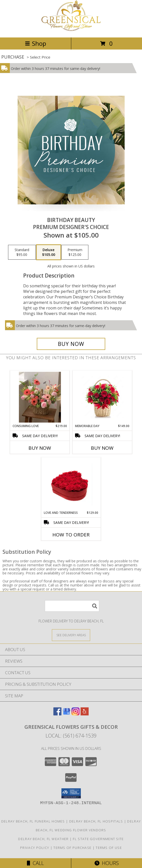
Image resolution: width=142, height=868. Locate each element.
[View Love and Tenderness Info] (71, 484)
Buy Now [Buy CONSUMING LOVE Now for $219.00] (40, 448)
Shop (35, 43)
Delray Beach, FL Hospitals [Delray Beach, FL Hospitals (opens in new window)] (96, 821)
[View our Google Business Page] (66, 714)
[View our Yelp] (85, 714)
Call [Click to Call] (35, 863)
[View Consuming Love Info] (40, 397)
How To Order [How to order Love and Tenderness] (71, 535)
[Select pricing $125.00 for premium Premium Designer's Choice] (75, 252)
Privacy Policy (35, 848)
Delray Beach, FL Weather (43, 839)
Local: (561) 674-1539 (71, 736)
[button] (71, 793)
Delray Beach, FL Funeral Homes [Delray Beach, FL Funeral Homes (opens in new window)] (33, 821)
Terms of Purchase (72, 848)
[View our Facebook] (57, 714)
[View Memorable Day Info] (102, 397)
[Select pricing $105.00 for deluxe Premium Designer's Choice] (49, 252)
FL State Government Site (98, 839)
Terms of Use (109, 848)
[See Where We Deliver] (71, 635)
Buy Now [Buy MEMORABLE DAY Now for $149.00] (102, 448)
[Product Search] (72, 606)
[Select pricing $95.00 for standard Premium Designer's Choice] (22, 252)
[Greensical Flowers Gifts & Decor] (71, 30)
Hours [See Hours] (107, 863)
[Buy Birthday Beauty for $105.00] (71, 344)
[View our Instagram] (76, 714)
